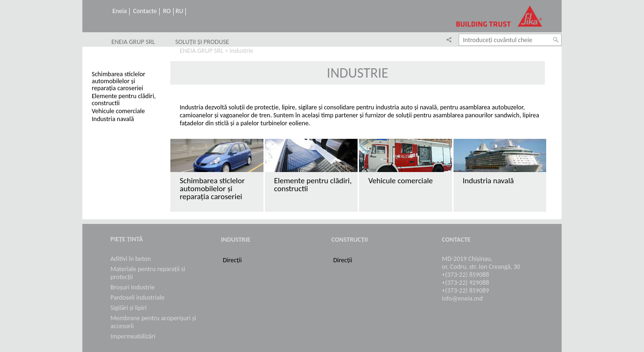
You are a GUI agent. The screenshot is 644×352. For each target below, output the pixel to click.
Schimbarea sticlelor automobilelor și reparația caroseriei (118, 81)
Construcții (350, 240)
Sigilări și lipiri (129, 308)
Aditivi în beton (131, 259)
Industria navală (113, 119)
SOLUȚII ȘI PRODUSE (202, 42)
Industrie (236, 240)
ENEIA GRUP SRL (133, 42)
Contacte (145, 11)
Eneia (120, 11)
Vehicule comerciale (118, 111)
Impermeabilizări (133, 336)
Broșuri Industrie (132, 287)
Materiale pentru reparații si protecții (148, 273)
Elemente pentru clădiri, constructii (124, 100)
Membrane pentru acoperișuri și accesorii (153, 322)
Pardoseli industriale (137, 298)
